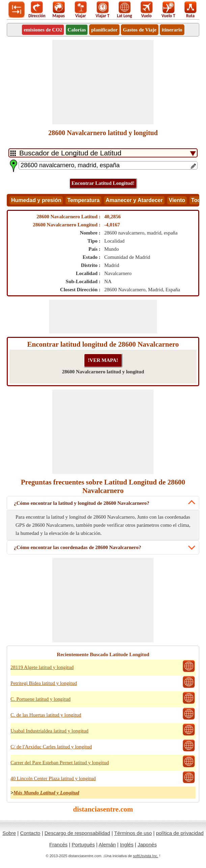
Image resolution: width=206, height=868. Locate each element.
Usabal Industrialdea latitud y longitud (49, 731)
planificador (104, 30)
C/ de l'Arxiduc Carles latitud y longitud (51, 747)
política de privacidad (180, 833)
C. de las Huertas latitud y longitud (46, 715)
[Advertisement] (103, 82)
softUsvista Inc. (146, 856)
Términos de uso (133, 833)
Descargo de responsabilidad (77, 833)
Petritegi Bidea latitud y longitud (44, 683)
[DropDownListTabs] (103, 153)
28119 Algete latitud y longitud (42, 667)
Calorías (77, 30)
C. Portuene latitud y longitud (41, 699)
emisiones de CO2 (43, 30)
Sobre (9, 833)
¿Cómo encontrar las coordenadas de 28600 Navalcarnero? (78, 547)
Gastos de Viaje (140, 30)
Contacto (30, 833)
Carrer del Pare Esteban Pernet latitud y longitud (60, 763)
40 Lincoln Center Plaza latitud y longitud (53, 778)
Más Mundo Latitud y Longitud (46, 793)
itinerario (172, 30)
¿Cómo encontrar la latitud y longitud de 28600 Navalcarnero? (82, 503)
